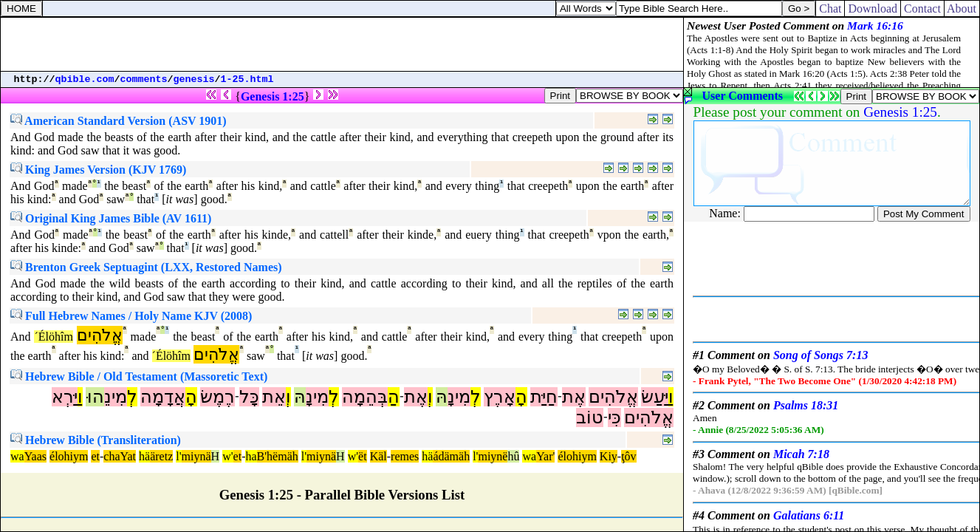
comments (144, 79)
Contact (922, 8)
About (962, 8)
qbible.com (85, 79)
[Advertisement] (342, 44)
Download (873, 8)
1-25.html (247, 79)
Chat (830, 8)
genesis (194, 79)
